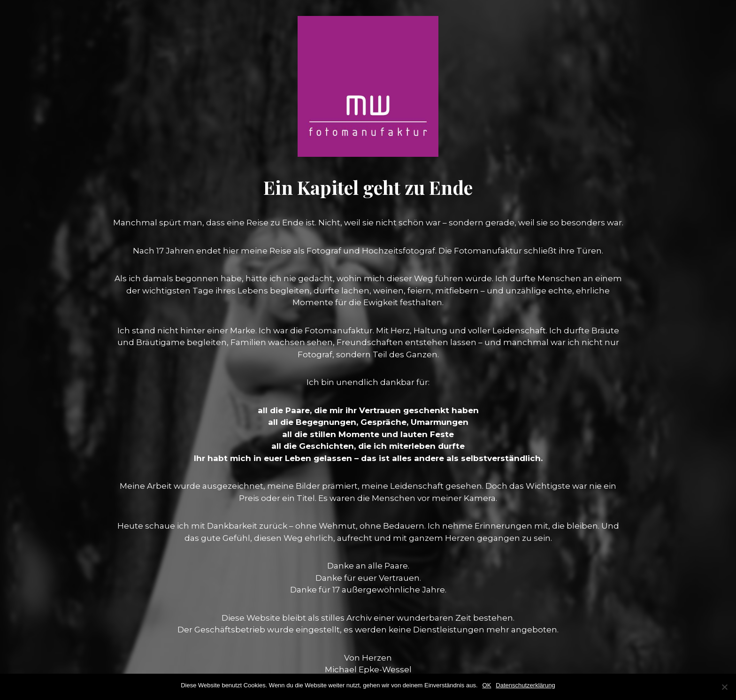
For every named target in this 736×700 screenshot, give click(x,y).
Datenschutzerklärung (525, 685)
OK (487, 685)
